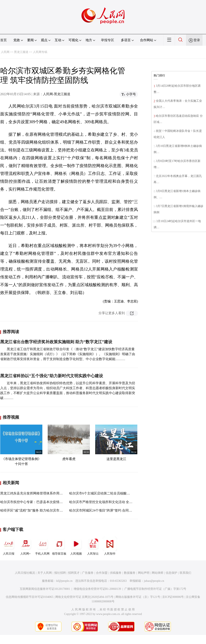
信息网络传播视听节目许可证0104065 (30, 597)
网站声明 (144, 573)
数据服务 (130, 573)
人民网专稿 (40, 52)
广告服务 (88, 573)
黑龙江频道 (21, 52)
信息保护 (171, 573)
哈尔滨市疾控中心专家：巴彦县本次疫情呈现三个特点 (40, 502)
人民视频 (76, 546)
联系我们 (185, 573)
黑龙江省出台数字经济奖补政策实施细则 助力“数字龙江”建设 (56, 342)
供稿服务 (116, 573)
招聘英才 (74, 573)
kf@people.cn (64, 581)
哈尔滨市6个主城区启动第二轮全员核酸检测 (101, 493)
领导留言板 (59, 546)
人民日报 (9, 546)
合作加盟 (102, 573)
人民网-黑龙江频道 (57, 94)
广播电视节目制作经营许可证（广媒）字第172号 (155, 589)
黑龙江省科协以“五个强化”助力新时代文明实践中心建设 (52, 376)
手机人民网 (42, 546)
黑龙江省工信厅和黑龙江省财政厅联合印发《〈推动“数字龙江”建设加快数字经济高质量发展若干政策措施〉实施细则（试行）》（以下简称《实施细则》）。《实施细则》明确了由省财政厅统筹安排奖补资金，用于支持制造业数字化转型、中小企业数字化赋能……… (68, 354)
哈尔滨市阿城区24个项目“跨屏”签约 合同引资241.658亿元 (111, 510)
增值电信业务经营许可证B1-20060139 (97, 589)
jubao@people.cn (154, 581)
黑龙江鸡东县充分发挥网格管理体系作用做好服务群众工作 (43, 493)
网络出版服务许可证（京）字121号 (138, 597)
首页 (3, 40)
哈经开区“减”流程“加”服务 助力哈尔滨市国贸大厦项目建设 (43, 510)
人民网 (5, 52)
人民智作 (110, 546)
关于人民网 (45, 573)
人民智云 (93, 546)
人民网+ (25, 546)
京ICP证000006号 (173, 597)
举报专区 (108, 40)
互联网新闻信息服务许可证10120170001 (45, 589)
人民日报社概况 (25, 573)
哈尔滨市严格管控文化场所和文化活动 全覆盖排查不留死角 (112, 502)
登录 (197, 40)
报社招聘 (60, 573)
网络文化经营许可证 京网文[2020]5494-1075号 (84, 597)
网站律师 (157, 573)
